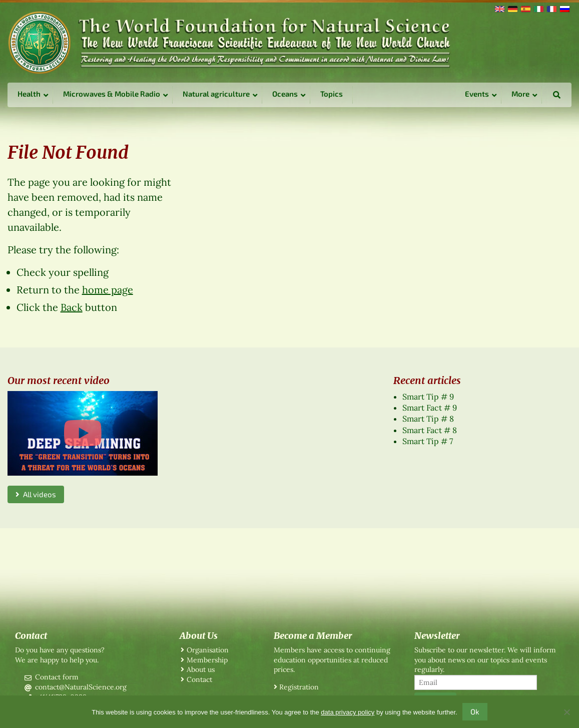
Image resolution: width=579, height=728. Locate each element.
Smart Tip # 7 (428, 441)
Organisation (208, 650)
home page (108, 290)
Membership (207, 660)
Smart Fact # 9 (430, 408)
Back (72, 307)
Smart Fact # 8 (430, 430)
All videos (36, 494)
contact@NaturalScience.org (81, 687)
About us (201, 669)
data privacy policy (348, 712)
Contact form (57, 677)
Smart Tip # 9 (428, 397)
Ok (475, 711)
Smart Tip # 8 (428, 419)
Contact (199, 679)
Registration (299, 687)
